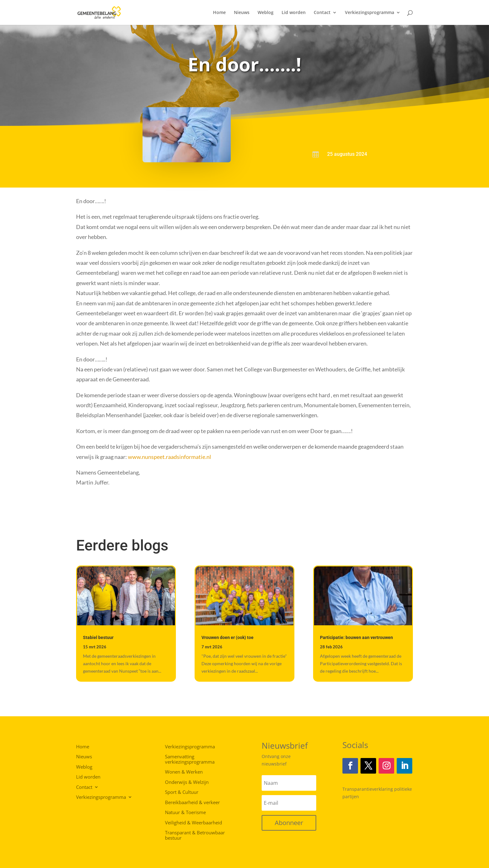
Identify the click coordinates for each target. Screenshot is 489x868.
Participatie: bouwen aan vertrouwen (356, 637)
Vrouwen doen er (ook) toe (228, 637)
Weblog (266, 13)
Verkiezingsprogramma (370, 13)
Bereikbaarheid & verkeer (192, 803)
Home (219, 13)
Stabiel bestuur (98, 637)
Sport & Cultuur (182, 792)
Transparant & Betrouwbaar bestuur (195, 835)
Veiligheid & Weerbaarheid (194, 823)
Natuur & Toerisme (185, 813)
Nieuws (242, 13)
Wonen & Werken (184, 772)
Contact (322, 13)
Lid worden (294, 13)
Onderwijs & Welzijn (187, 782)
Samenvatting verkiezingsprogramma (190, 759)
